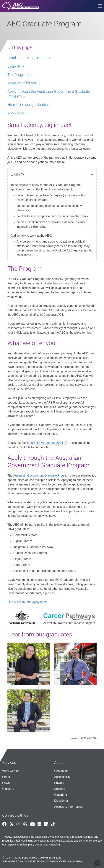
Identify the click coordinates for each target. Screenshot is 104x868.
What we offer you (22, 83)
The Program (18, 75)
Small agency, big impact (27, 58)
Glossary (8, 789)
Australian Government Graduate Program (41, 476)
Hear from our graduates (28, 105)
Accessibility (62, 777)
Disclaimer (61, 801)
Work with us (11, 771)
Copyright (61, 795)
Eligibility (17, 174)
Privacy (59, 783)
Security (60, 789)
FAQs (6, 783)
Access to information (68, 807)
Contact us (61, 771)
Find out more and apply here (27, 602)
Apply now (16, 113)
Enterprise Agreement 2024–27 (47, 443)
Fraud (6, 777)
